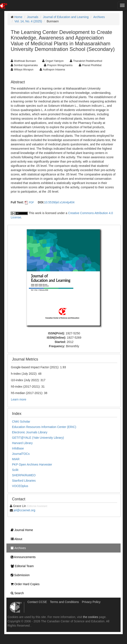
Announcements (22, 557)
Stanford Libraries (24, 481)
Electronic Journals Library (30, 432)
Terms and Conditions (64, 602)
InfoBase (18, 448)
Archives (99, 17)
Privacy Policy (91, 602)
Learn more (19, 399)
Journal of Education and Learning (66, 17)
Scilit (15, 470)
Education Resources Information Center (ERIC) (44, 427)
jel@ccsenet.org (25, 510)
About (15, 539)
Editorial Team (21, 566)
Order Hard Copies (24, 584)
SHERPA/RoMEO (24, 475)
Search (16, 593)
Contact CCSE (37, 602)
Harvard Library (22, 443)
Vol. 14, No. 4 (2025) (28, 21)
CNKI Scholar (21, 422)
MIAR (16, 459)
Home (18, 17)
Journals (33, 17)
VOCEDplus (20, 486)
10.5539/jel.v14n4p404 (59, 202)
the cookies (90, 617)
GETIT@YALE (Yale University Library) (38, 438)
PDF (31, 202)
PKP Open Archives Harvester (32, 464)
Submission (19, 575)
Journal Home (21, 530)
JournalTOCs (21, 454)
